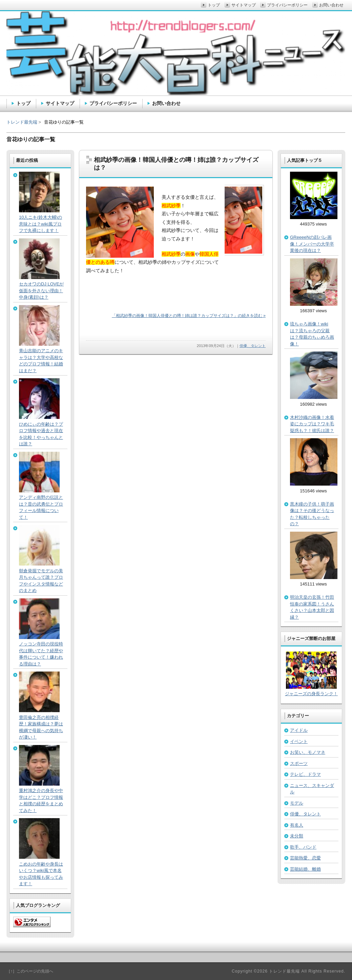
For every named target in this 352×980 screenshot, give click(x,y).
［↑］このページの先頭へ (30, 971)
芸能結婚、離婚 (305, 869)
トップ (23, 103)
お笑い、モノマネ (308, 752)
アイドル (299, 730)
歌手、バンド (303, 847)
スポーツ (299, 763)
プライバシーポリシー (113, 103)
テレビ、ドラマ (305, 774)
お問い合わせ (166, 103)
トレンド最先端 (22, 122)
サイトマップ (60, 103)
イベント (299, 741)
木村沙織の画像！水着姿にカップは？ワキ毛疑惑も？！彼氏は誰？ (312, 424)
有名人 (297, 825)
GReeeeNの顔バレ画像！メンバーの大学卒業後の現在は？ (312, 244)
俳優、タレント (253, 346)
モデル (297, 803)
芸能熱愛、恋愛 (305, 858)
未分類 (297, 836)
